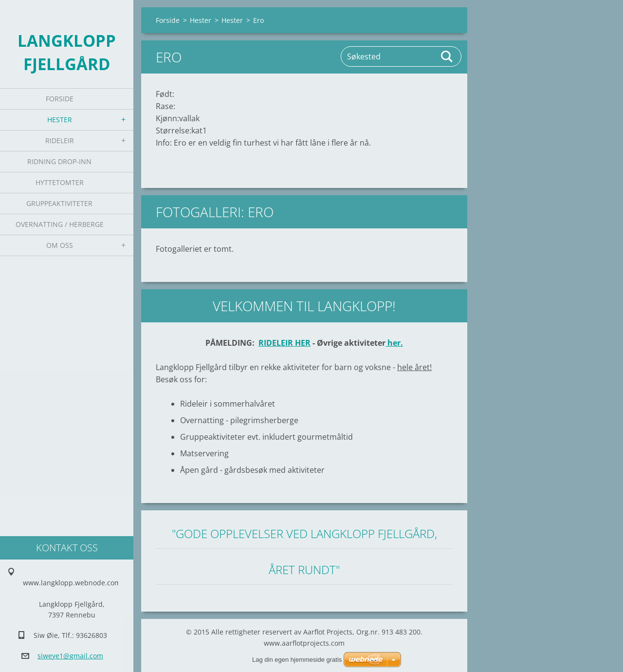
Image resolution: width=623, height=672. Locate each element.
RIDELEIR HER (284, 343)
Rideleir (60, 140)
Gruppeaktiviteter (59, 203)
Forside (60, 99)
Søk (447, 56)
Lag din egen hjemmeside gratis (297, 660)
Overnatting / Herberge (60, 224)
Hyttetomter (60, 182)
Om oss (60, 245)
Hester (60, 120)
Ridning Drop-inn (59, 161)
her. (394, 343)
